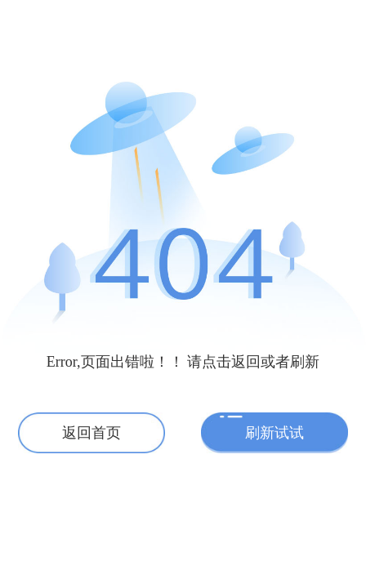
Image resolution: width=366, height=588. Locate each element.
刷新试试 (274, 433)
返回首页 (91, 433)
